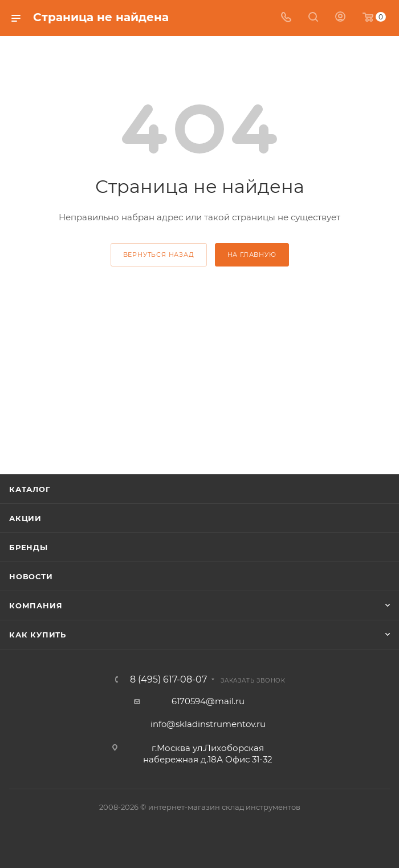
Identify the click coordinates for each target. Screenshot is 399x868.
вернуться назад (159, 255)
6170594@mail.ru (208, 701)
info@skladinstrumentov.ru (208, 724)
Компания (36, 605)
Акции (25, 518)
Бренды (28, 547)
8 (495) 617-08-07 (168, 680)
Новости (31, 576)
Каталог (30, 489)
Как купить (38, 635)
